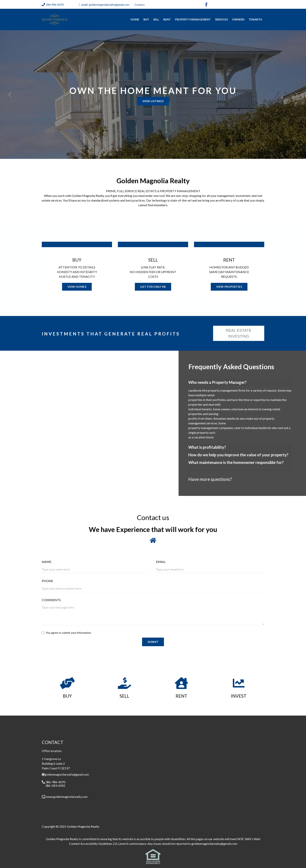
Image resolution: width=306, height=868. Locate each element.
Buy (146, 19)
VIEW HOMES (77, 287)
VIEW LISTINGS (153, 101)
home (135, 19)
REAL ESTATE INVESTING (239, 333)
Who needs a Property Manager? (217, 382)
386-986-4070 (55, 5)
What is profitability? (207, 447)
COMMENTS (51, 600)
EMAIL (161, 562)
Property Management (193, 19)
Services (221, 19)
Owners (238, 19)
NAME (47, 562)
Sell (156, 19)
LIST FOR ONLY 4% (153, 287)
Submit (153, 642)
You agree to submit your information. (69, 633)
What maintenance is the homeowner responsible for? (236, 462)
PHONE (47, 581)
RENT (167, 19)
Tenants (255, 19)
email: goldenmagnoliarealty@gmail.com (105, 5)
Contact (140, 5)
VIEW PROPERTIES (229, 287)
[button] (10, 95)
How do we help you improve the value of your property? (238, 455)
